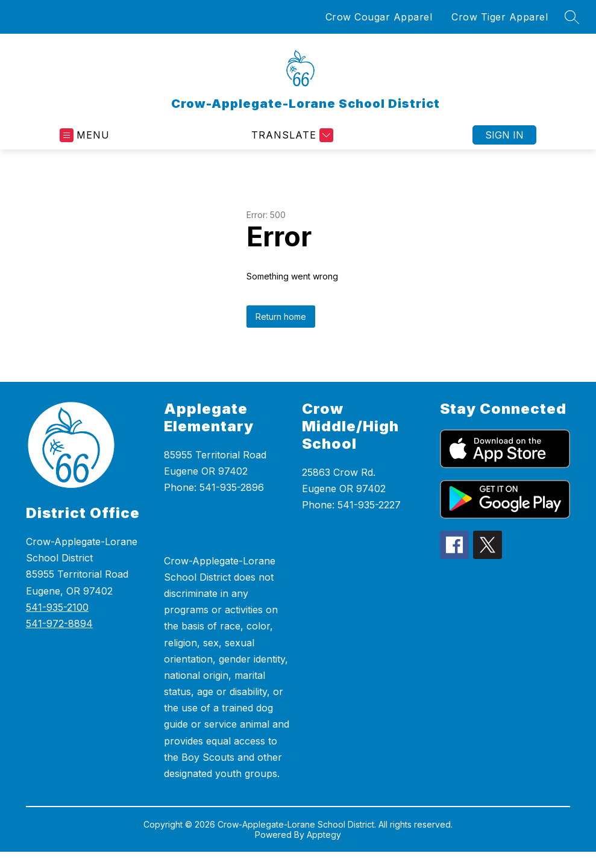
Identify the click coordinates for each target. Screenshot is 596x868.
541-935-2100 (57, 607)
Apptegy (324, 835)
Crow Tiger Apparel (500, 17)
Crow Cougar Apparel (379, 17)
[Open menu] (85, 135)
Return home (281, 317)
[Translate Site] (291, 135)
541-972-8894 (59, 623)
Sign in (504, 135)
